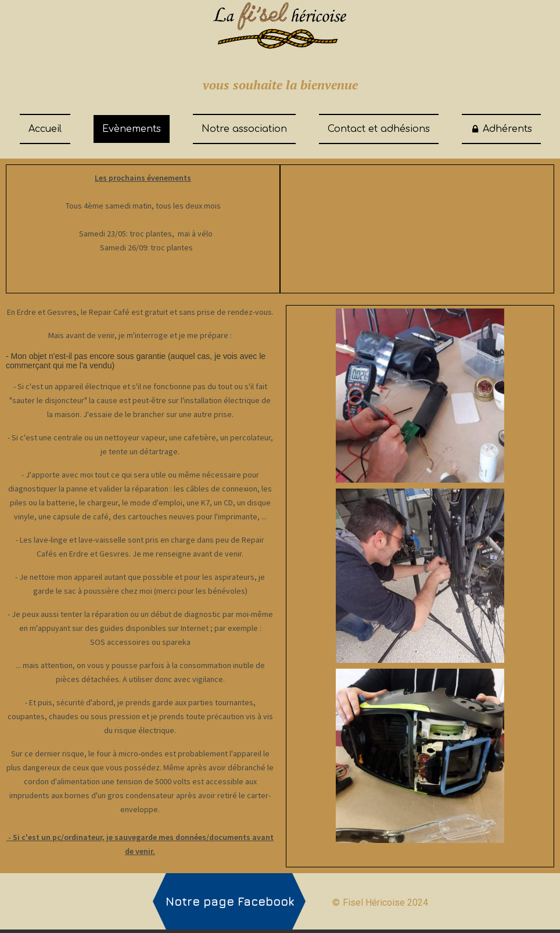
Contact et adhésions (379, 129)
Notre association (244, 129)
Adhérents (501, 129)
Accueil (45, 129)
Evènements (132, 129)
